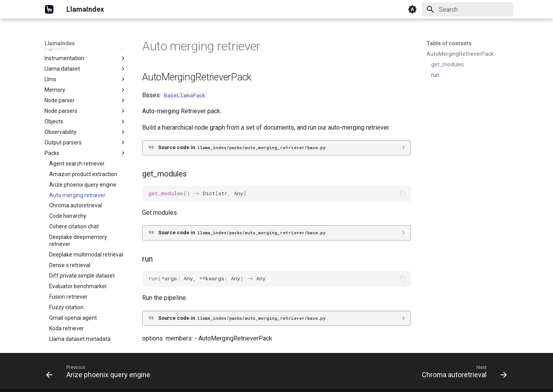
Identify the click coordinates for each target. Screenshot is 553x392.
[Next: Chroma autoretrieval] (462, 373)
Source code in (243, 147)
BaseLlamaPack (185, 95)
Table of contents (449, 43)
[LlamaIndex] (49, 9)
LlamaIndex (60, 43)
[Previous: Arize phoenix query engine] (100, 373)
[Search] (467, 9)
